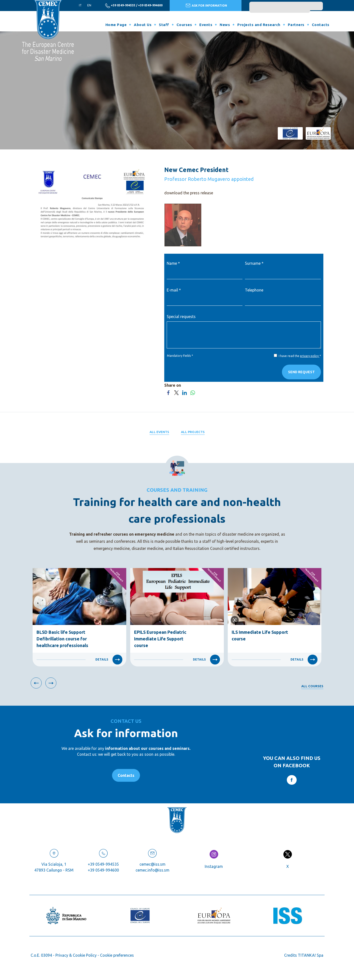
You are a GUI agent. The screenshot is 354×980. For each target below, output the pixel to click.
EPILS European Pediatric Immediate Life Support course (160, 639)
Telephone (254, 290)
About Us (143, 25)
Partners (296, 25)
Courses (184, 25)
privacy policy (310, 356)
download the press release (189, 193)
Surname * (254, 263)
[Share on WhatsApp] (193, 392)
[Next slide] (51, 683)
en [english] (89, 5)
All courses (312, 686)
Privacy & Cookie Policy (76, 955)
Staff (164, 25)
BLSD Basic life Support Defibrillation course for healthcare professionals (62, 639)
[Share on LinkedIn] (184, 392)
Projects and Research (259, 25)
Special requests (181, 317)
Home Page (116, 25)
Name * (173, 263)
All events (159, 432)
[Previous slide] (36, 683)
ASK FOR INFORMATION (206, 5)
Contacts (321, 25)
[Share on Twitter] (176, 392)
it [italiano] (80, 5)
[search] (280, 8)
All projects (193, 432)
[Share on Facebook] (168, 392)
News (225, 25)
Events (206, 25)
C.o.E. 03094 (41, 955)
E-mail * (174, 290)
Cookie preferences (117, 955)
